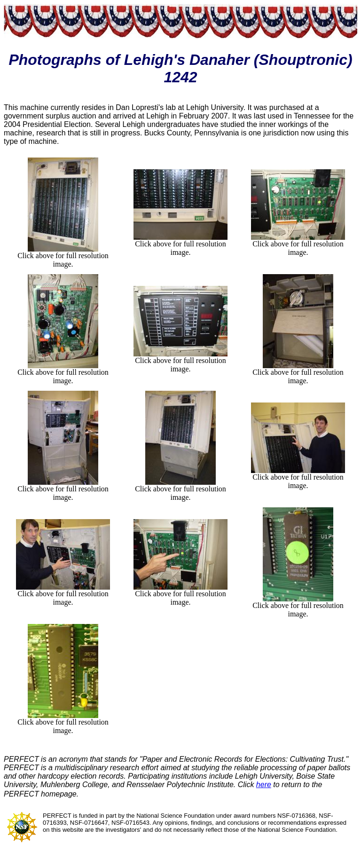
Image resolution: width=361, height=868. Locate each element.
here (264, 785)
